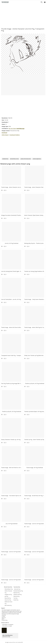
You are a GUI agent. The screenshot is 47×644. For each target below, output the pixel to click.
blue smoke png (8, 605)
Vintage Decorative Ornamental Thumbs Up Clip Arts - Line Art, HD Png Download (21, 215)
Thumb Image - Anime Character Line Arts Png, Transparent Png (17, 187)
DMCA (3, 619)
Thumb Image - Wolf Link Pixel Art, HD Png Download (14, 468)
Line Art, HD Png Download (12, 243)
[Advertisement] (23, 16)
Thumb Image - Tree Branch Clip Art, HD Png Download (15, 496)
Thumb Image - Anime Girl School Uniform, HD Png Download (16, 327)
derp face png (8, 600)
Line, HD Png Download (11, 524)
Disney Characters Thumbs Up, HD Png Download (13, 440)
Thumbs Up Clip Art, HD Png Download (35, 383)
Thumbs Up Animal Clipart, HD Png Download (35, 411)
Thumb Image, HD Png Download (35, 468)
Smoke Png (16, 600)
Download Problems (15, 135)
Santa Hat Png (16, 596)
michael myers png (9, 589)
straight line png (8, 595)
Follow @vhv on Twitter (7, 626)
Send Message (20, 129)
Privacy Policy (5, 620)
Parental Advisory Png (18, 591)
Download (4, 133)
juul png (6, 596)
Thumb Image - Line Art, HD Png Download (35, 524)
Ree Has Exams (12, 129)
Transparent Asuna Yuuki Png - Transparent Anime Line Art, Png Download (19, 355)
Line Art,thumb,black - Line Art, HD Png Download (14, 299)
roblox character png (8, 592)
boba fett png (8, 598)
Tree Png (15, 598)
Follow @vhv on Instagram (8, 625)
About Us (4, 618)
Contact (3, 616)
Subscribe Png (17, 589)
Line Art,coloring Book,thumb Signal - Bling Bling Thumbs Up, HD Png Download (21, 271)
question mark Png (17, 595)
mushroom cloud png (8, 603)
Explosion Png (16, 593)
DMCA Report (5, 135)
